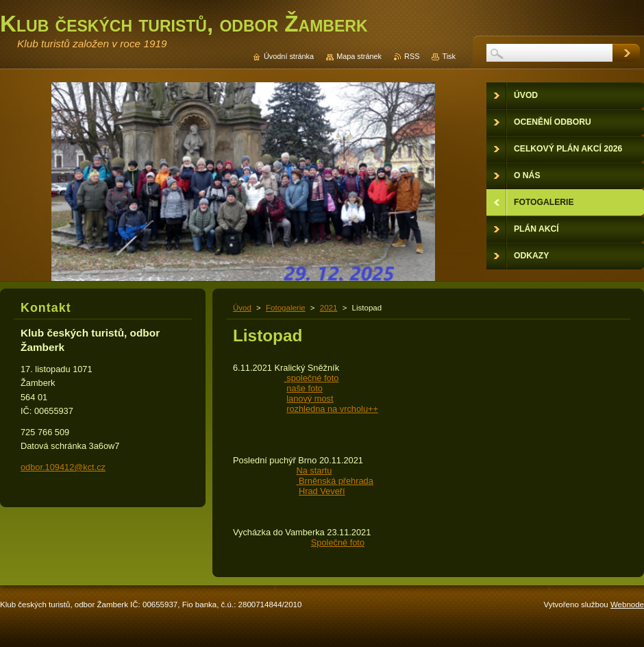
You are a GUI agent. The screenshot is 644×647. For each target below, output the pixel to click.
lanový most (310, 399)
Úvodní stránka (289, 56)
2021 (329, 308)
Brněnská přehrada (334, 481)
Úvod (242, 308)
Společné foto (338, 542)
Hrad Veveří (322, 491)
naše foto (305, 388)
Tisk (449, 56)
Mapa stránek (359, 56)
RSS (412, 56)
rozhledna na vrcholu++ (332, 409)
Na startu (314, 471)
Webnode (627, 605)
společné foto (312, 378)
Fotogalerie (286, 308)
